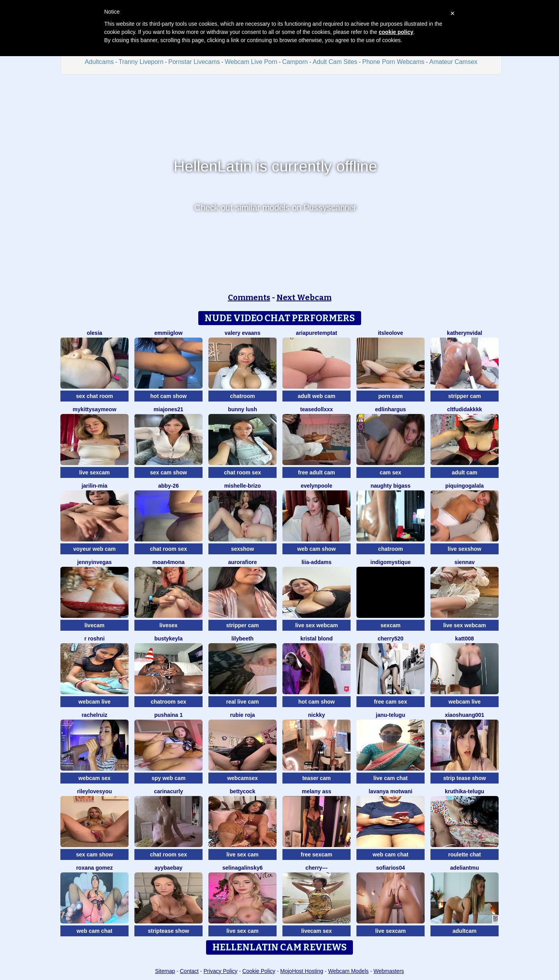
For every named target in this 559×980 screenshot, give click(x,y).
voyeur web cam (94, 549)
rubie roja (243, 715)
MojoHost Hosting (302, 971)
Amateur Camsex (453, 62)
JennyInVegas (94, 562)
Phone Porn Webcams (393, 62)
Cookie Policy (259, 971)
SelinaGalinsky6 (243, 868)
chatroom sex (168, 702)
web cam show (317, 549)
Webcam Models (348, 971)
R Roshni (94, 639)
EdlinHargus (391, 409)
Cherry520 (390, 639)
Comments (249, 297)
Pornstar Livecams (194, 62)
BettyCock (242, 791)
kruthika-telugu (465, 791)
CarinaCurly (168, 791)
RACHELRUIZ (94, 715)
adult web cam (316, 396)
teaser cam (317, 778)
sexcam (391, 625)
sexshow (242, 549)
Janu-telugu (391, 715)
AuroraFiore (243, 562)
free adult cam (317, 472)
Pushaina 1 (168, 715)
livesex (168, 625)
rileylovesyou (95, 791)
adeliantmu (465, 868)
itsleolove (391, 333)
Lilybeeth (242, 639)
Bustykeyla (168, 639)
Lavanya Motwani (390, 791)
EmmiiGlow (168, 333)
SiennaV (464, 562)
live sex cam (242, 854)
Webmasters (389, 971)
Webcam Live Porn (251, 62)
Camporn (295, 62)
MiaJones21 (168, 409)
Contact (189, 971)
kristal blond (317, 639)
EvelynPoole (317, 486)
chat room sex (242, 472)
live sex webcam (317, 625)
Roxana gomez (94, 868)
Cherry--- (317, 868)
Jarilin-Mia (94, 486)
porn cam (391, 396)
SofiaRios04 (391, 868)
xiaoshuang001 (465, 715)
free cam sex (391, 702)
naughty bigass (391, 486)
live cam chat (391, 778)
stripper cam (464, 396)
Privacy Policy (220, 971)
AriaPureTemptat (317, 333)
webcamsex (242, 778)
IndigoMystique (391, 562)
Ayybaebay (169, 868)
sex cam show (168, 472)
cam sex (391, 472)
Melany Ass (317, 791)
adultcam (465, 931)
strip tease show (465, 778)
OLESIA (95, 333)
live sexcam (94, 472)
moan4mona (168, 562)
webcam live (94, 702)
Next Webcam (304, 297)
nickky (317, 715)
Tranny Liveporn (141, 62)
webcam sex (94, 778)
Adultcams (99, 62)
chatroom (243, 396)
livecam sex (317, 931)
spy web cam (168, 778)
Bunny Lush (242, 409)
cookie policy (396, 32)
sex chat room (94, 396)
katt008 (464, 639)
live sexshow (464, 549)
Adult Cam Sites (335, 62)
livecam (94, 625)
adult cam (465, 472)
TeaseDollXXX (316, 409)
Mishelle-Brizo (242, 486)
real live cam (242, 702)
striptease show (169, 931)
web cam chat (391, 854)
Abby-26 (168, 486)
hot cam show (168, 396)
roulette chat (464, 854)
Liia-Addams (317, 562)
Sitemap (165, 971)
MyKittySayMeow (94, 409)
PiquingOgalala (465, 486)
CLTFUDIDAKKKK (465, 409)
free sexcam (317, 854)
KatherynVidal (464, 333)
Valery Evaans (243, 333)
